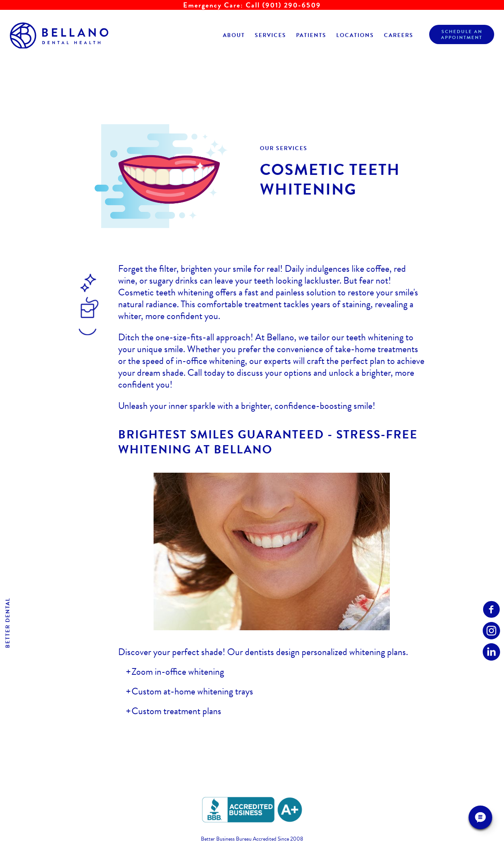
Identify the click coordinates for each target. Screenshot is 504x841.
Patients (311, 35)
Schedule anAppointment (462, 34)
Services (271, 35)
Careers (399, 35)
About (234, 35)
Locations (355, 35)
